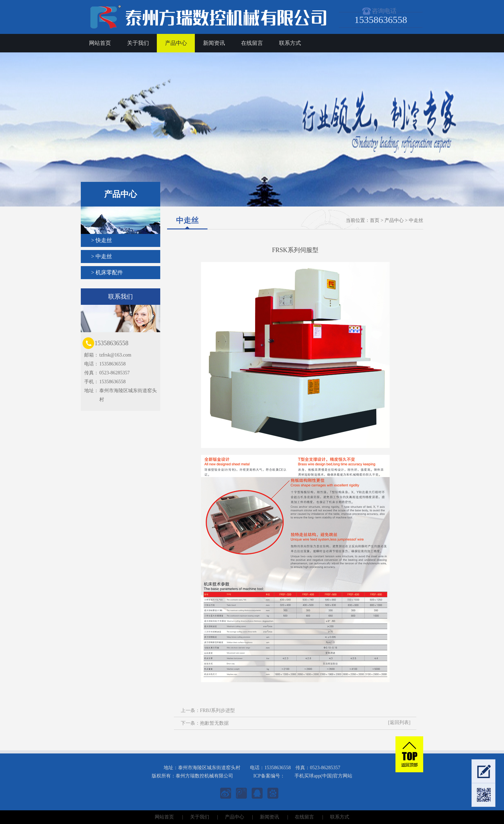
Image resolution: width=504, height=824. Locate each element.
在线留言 (252, 43)
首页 (375, 220)
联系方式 (290, 43)
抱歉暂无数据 (214, 723)
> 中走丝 (102, 256)
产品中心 (176, 43)
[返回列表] (399, 722)
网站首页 (100, 43)
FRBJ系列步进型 (217, 710)
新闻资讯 (214, 43)
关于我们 (138, 43)
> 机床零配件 (107, 272)
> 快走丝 (102, 240)
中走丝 (416, 220)
